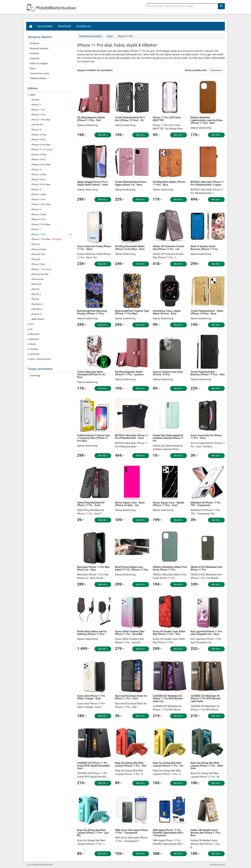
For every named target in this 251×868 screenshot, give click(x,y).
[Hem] (31, 26)
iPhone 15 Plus (39, 155)
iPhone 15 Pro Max (41, 165)
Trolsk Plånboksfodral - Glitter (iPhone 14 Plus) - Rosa (207, 312)
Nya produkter (45, 26)
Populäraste (216, 70)
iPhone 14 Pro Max (41, 184)
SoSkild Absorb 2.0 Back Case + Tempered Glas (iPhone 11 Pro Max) (94, 438)
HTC (32, 324)
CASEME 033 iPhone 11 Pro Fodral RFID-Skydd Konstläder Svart (94, 766)
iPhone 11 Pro (38, 234)
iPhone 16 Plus (39, 135)
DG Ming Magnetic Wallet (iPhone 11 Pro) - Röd (91, 119)
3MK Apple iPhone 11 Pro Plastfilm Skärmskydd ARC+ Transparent (168, 833)
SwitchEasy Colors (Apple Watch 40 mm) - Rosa (167, 312)
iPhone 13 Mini (39, 194)
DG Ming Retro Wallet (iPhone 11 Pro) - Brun (169, 183)
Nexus (33, 344)
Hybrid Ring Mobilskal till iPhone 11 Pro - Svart (91, 504)
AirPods (35, 100)
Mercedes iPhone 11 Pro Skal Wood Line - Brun (93, 568)
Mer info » (103, 135)
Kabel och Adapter (39, 63)
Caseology (35, 375)
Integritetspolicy (217, 865)
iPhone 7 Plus (38, 264)
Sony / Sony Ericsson (40, 359)
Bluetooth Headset (39, 48)
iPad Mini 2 (37, 309)
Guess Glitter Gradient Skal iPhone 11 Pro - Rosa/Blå (130, 633)
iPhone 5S (36, 284)
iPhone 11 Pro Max (46, 239)
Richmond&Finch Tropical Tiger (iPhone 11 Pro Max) (132, 312)
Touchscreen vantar (40, 73)
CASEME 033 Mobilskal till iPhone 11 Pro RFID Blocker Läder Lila (168, 699)
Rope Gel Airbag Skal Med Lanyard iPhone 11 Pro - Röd (130, 764)
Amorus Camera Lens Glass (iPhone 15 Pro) (168, 373)
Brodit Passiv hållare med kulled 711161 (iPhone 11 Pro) (132, 568)
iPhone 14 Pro (38, 180)
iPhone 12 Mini (39, 214)
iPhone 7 (41, 269)
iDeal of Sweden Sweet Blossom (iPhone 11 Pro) (204, 248)
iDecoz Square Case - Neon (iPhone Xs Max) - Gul (130, 504)
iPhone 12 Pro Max (41, 224)
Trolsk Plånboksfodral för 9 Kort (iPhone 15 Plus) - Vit (130, 119)
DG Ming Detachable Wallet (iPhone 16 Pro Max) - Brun (130, 248)
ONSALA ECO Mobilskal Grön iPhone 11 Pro (206, 568)
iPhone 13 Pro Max (41, 204)
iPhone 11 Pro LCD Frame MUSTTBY (167, 119)
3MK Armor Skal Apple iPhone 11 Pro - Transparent (131, 831)
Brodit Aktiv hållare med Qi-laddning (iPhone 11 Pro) (92, 633)
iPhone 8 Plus (38, 254)
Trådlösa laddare (38, 78)
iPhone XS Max (39, 249)
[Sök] (221, 6)
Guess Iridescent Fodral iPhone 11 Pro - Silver (94, 248)
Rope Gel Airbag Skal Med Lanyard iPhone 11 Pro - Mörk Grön (207, 766)
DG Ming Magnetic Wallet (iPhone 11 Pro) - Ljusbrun (129, 373)
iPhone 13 (36, 190)
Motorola (34, 339)
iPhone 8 (36, 259)
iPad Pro (36, 289)
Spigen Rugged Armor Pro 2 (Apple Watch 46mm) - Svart (93, 183)
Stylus (33, 68)
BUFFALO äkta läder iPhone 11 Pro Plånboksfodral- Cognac (207, 183)
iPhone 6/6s (37, 279)
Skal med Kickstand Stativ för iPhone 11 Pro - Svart (131, 697)
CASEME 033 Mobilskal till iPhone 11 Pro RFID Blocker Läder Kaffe (206, 699)
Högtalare (35, 58)
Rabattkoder (65, 26)
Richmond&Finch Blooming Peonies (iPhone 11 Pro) (92, 312)
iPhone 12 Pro (38, 219)
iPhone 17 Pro (38, 115)
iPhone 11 (36, 229)
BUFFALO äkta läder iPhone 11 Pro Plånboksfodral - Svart (132, 437)
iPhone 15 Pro (38, 159)
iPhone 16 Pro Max (41, 145)
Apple (33, 95)
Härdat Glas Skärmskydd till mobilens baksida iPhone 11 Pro (168, 438)
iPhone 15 (42, 150)
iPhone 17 (36, 105)
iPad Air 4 (36, 314)
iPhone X (36, 244)
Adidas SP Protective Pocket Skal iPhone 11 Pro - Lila (168, 248)
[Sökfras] (182, 6)
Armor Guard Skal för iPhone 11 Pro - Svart (206, 437)
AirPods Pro (37, 125)
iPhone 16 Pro (38, 140)
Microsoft (35, 334)
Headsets (34, 53)
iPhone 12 (36, 209)
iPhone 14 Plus (39, 174)
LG (31, 329)
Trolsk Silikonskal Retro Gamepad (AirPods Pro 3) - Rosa (92, 375)
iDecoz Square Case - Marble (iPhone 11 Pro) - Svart (168, 504)
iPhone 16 (36, 130)
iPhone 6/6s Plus (40, 274)
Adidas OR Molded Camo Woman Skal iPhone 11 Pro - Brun (206, 833)
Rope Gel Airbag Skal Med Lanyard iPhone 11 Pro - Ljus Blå (93, 833)
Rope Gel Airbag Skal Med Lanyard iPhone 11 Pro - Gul (168, 764)
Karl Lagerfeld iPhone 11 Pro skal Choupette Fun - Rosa (206, 633)
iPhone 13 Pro (38, 199)
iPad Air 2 (36, 294)
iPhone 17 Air (38, 110)
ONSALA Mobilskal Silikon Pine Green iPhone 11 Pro (170, 568)
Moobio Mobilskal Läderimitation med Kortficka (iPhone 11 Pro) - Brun (206, 120)
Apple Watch (38, 319)
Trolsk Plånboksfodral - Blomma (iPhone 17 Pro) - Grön (208, 373)
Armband (34, 43)
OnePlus (34, 349)
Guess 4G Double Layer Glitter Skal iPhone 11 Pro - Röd (169, 633)
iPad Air (35, 299)
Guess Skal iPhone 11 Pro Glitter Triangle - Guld (91, 697)
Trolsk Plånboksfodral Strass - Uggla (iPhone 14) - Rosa (131, 183)
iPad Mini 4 (37, 304)
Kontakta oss (84, 26)
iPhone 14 (36, 170)
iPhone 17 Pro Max (41, 120)
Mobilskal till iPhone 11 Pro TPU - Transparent (206, 504)
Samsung (34, 354)
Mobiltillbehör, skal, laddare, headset (52, 8)
